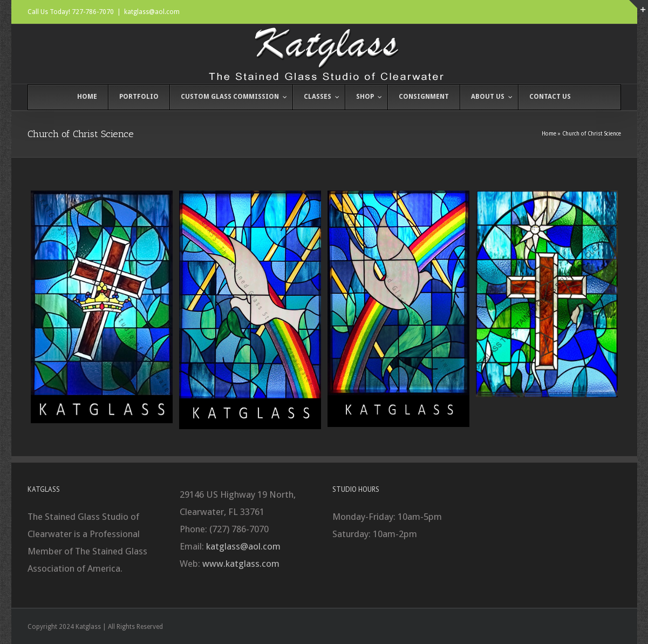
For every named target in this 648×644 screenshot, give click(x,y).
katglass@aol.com (152, 12)
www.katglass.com (241, 564)
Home (549, 134)
